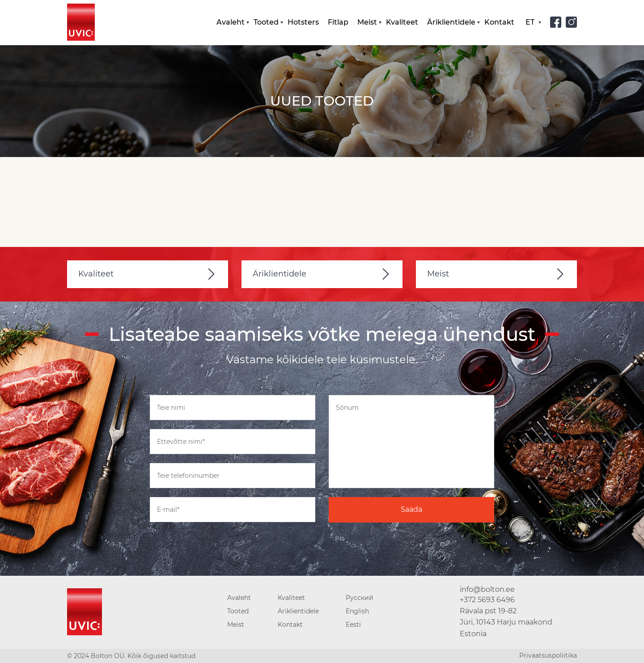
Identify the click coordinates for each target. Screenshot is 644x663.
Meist (367, 22)
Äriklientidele (451, 22)
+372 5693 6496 (487, 600)
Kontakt (499, 22)
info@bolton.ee (487, 589)
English (357, 611)
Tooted (266, 22)
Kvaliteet (402, 22)
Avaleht (231, 22)
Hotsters (303, 22)
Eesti (353, 625)
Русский (360, 598)
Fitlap (338, 22)
